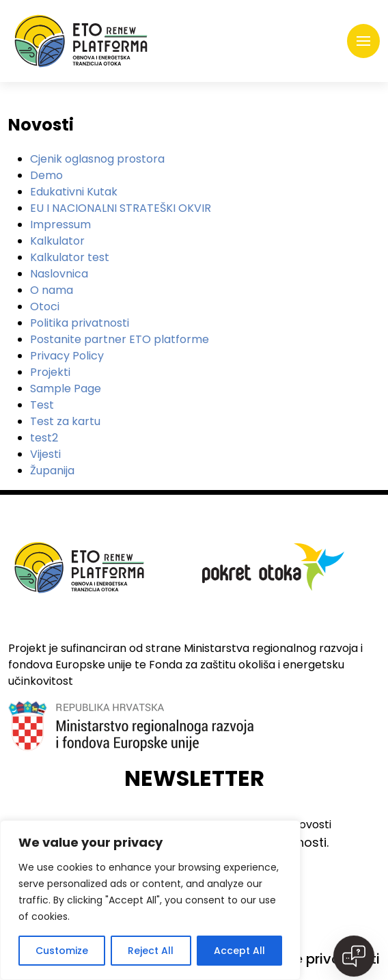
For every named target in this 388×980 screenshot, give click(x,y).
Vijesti (45, 454)
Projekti (50, 372)
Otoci (45, 307)
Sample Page (66, 389)
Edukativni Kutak (74, 192)
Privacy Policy (67, 356)
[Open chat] (354, 956)
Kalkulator (57, 241)
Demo (46, 175)
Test (42, 405)
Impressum (60, 224)
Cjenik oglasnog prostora (97, 159)
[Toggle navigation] (363, 41)
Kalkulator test (70, 257)
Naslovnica (59, 274)
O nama (52, 290)
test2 (44, 438)
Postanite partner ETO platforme (120, 339)
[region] (150, 900)
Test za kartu (65, 421)
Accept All (239, 951)
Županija (52, 471)
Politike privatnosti (317, 959)
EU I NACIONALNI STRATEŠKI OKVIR (121, 208)
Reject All (151, 951)
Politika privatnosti (80, 323)
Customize (62, 951)
